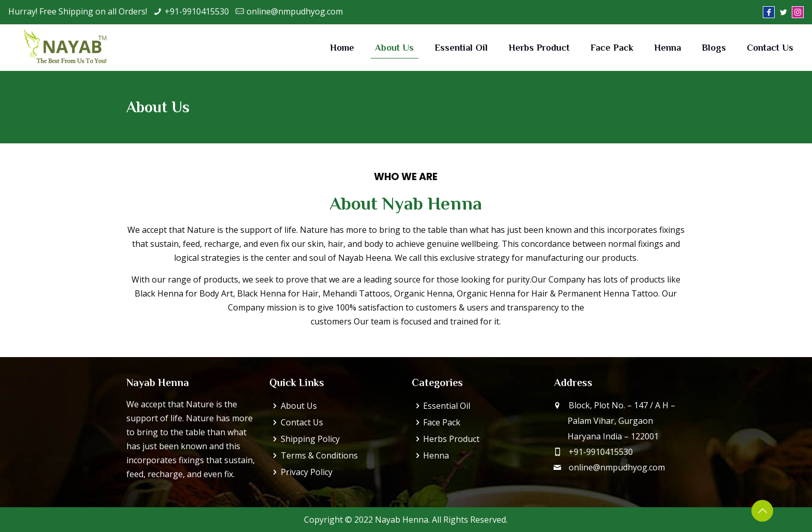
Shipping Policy (310, 439)
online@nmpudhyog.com (295, 11)
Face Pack (442, 422)
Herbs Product (451, 439)
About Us (299, 406)
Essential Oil (447, 406)
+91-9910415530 (197, 11)
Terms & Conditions (319, 455)
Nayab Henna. (402, 520)
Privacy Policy (307, 472)
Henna (436, 455)
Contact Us (302, 422)
